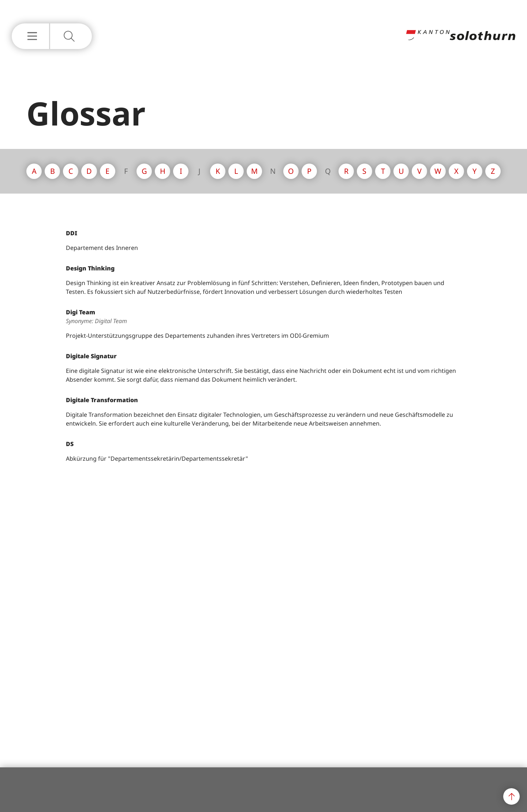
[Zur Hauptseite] (460, 38)
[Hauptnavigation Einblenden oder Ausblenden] (30, 36)
